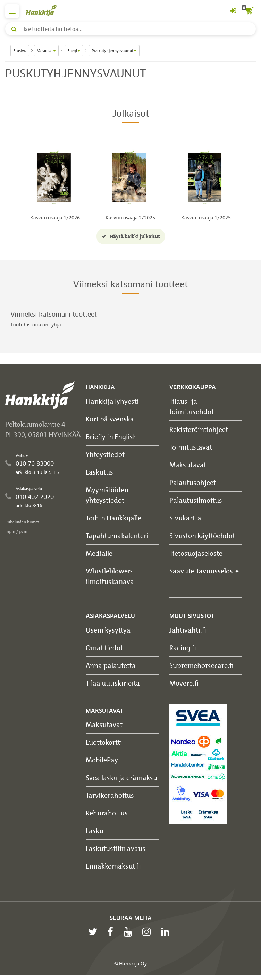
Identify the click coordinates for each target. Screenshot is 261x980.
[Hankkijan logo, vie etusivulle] (45, 10)
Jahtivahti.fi (188, 630)
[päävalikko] (12, 11)
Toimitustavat (191, 447)
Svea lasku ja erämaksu (121, 777)
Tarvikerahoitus (110, 795)
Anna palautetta (111, 665)
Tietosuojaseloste (196, 553)
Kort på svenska (110, 419)
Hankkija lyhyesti (112, 401)
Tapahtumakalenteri (117, 535)
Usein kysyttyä (108, 630)
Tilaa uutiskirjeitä (113, 683)
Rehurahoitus (107, 813)
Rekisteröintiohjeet (199, 429)
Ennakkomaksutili (113, 866)
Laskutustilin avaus (116, 848)
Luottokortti (104, 742)
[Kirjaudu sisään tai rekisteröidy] (233, 11)
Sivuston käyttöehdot (202, 535)
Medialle (99, 553)
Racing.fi (183, 648)
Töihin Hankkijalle (113, 518)
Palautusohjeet (193, 482)
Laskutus (99, 472)
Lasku (95, 831)
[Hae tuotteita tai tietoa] (130, 29)
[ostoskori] (249, 11)
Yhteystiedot (105, 454)
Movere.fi (184, 683)
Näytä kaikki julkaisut (131, 236)
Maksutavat (188, 465)
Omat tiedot (104, 648)
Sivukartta (185, 518)
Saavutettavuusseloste (204, 571)
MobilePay (102, 760)
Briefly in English (111, 437)
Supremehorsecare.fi (201, 665)
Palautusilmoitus (196, 500)
